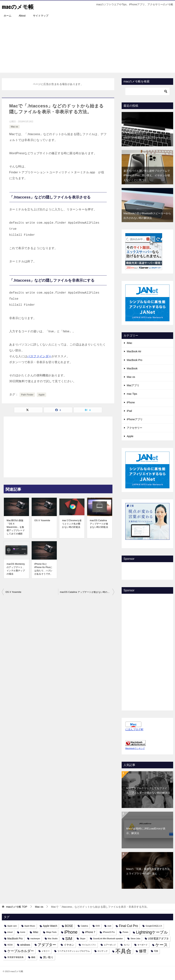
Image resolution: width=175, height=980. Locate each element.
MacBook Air (134, 351)
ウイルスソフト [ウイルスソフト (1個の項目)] (89, 945)
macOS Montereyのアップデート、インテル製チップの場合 (16, 569)
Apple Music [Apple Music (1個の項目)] (30, 926)
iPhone (131, 402)
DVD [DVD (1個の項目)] (98, 926)
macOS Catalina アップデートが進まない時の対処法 (99, 524)
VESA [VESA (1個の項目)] (10, 945)
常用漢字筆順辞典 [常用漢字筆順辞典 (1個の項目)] (15, 957)
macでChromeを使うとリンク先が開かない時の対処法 (72, 524)
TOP (17, 907)
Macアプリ (133, 385)
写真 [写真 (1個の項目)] (156, 951)
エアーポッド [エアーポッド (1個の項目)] (110, 945)
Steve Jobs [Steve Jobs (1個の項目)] (135, 938)
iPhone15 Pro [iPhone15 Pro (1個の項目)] (109, 932)
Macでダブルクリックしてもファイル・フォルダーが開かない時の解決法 (148, 790)
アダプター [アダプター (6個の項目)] (47, 945)
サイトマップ (41, 16)
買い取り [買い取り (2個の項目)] (48, 957)
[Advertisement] (87, 47)
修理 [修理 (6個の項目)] (143, 951)
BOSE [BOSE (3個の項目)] (69, 926)
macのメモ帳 (18, 6)
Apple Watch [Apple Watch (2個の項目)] (50, 926)
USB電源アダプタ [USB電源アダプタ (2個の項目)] (158, 938)
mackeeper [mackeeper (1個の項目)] (35, 938)
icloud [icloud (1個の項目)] (10, 932)
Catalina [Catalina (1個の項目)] (84, 926)
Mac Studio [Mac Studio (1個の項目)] (53, 938)
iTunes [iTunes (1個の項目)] (125, 932)
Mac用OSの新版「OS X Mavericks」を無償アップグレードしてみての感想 (16, 527)
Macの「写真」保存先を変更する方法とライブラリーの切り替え (148, 871)
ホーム (8, 16)
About (22, 16)
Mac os (14, 127)
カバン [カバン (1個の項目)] (127, 945)
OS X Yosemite (42, 520)
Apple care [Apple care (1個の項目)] (12, 926)
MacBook (132, 368)
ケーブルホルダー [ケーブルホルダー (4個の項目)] (21, 951)
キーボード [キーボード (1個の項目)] (143, 945)
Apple (41, 395)
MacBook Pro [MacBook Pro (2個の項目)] (15, 938)
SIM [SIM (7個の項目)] (69, 938)
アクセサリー (135, 428)
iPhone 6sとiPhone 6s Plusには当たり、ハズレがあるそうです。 (44, 569)
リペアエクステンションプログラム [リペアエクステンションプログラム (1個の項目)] (74, 951)
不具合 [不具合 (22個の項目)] (123, 951)
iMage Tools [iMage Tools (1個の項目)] (51, 932)
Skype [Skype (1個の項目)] (83, 938)
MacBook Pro (135, 360)
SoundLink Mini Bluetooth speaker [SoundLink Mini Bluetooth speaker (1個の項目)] (108, 938)
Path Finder (27, 395)
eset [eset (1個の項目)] (109, 926)
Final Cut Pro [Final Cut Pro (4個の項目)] (128, 926)
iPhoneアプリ (135, 419)
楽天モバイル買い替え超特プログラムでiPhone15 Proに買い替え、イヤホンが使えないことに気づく (147, 175)
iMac (130, 343)
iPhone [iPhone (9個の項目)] (71, 932)
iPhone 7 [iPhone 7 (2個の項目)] (90, 932)
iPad (129, 411)
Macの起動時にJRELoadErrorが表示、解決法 (146, 831)
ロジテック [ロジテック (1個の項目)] (103, 951)
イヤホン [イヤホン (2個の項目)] (69, 945)
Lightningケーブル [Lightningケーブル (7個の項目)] (152, 932)
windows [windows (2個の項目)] (25, 945)
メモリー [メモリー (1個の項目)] (46, 951)
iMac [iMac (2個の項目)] (36, 932)
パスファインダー (39, 356)
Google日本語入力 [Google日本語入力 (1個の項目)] (154, 926)
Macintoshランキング (135, 748)
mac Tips (132, 394)
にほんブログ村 (134, 729)
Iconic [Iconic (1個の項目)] (23, 932)
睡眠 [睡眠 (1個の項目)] (33, 957)
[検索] (147, 91)
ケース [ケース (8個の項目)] (162, 945)
